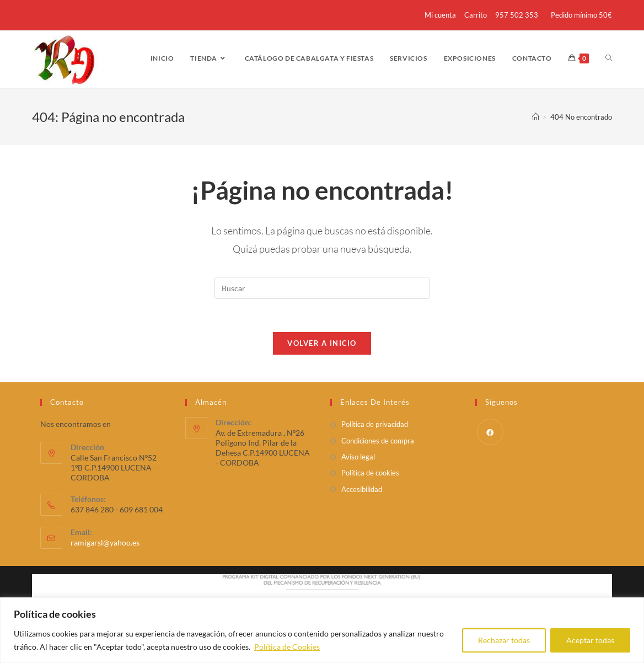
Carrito (476, 15)
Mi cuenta (440, 15)
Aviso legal (358, 457)
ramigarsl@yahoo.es (105, 542)
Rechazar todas (504, 640)
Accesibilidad (362, 489)
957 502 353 (517, 15)
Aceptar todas (590, 640)
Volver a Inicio (322, 343)
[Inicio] (536, 117)
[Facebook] (490, 432)
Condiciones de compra (378, 441)
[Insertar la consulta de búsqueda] (322, 288)
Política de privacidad (375, 424)
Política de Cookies (287, 647)
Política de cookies (370, 473)
